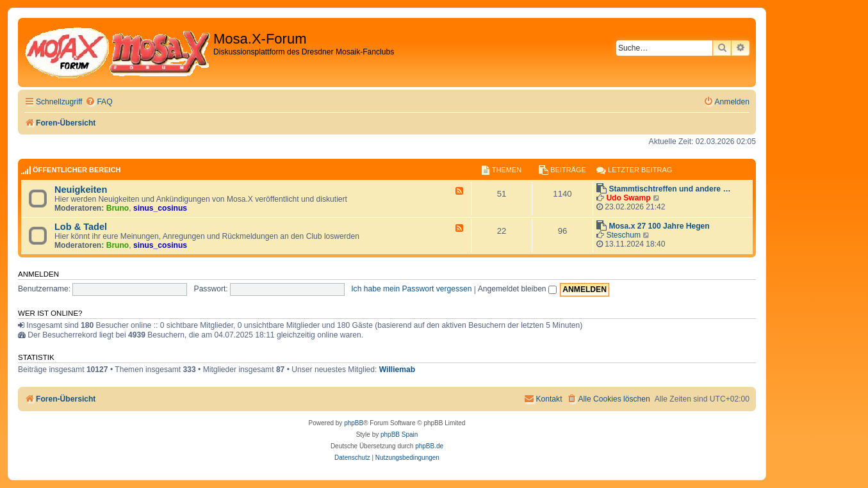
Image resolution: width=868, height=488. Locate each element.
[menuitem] (99, 102)
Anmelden (38, 274)
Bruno (118, 208)
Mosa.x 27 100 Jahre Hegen (659, 226)
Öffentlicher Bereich (77, 170)
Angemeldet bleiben (517, 289)
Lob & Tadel (81, 227)
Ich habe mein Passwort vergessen (411, 289)
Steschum (623, 235)
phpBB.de (429, 446)
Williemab (397, 370)
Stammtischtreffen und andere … (669, 189)
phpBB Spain (399, 435)
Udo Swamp (628, 198)
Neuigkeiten (81, 190)
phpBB (354, 423)
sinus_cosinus (160, 208)
